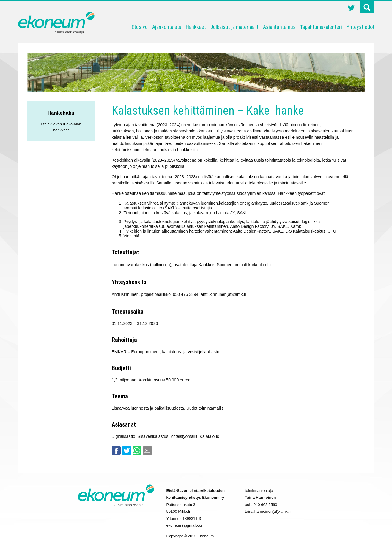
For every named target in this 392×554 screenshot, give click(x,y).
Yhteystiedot (360, 27)
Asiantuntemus (279, 27)
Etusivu (140, 27)
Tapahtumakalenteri (321, 27)
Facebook (116, 451)
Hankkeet (196, 27)
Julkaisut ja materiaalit (234, 27)
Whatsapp (137, 451)
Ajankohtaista (167, 27)
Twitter (351, 9)
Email (147, 451)
